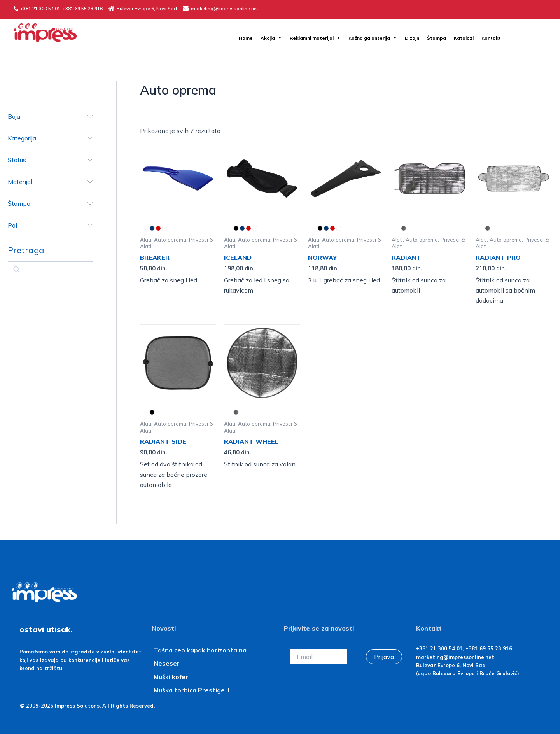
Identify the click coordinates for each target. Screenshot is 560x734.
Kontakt (491, 38)
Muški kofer (172, 677)
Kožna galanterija (373, 38)
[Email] (319, 657)
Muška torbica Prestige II (192, 690)
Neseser (167, 663)
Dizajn (412, 38)
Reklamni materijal (315, 38)
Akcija (271, 38)
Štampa (437, 38)
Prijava (384, 657)
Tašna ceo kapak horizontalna (200, 650)
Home (246, 38)
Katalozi (464, 38)
